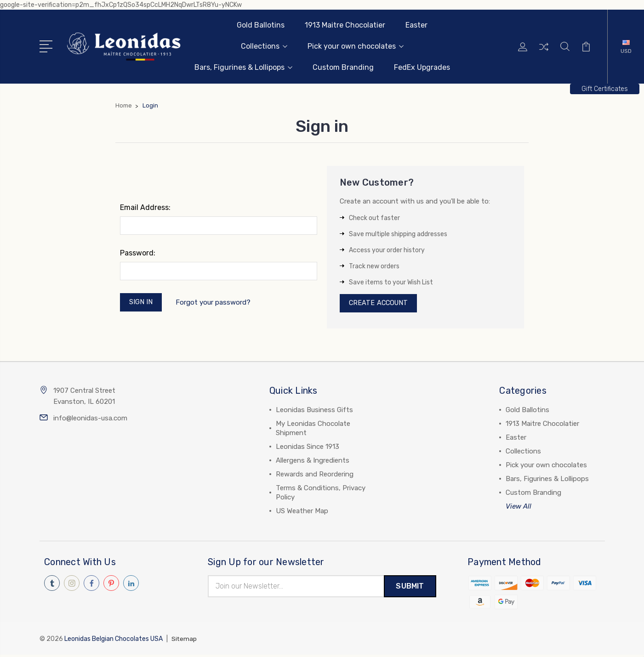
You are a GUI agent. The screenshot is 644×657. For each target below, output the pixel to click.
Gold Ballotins (261, 25)
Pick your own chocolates (356, 46)
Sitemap (184, 641)
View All (519, 508)
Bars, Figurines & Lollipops (243, 67)
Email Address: (145, 207)
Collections (264, 46)
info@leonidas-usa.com (90, 420)
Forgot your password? (215, 303)
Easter (416, 25)
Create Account (380, 304)
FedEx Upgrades (422, 67)
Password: (138, 253)
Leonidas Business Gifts (314, 412)
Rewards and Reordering (315, 476)
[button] (605, 89)
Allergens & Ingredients (313, 462)
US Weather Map (302, 513)
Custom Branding (343, 67)
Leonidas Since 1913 (308, 448)
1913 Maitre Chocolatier (345, 25)
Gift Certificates (605, 89)
